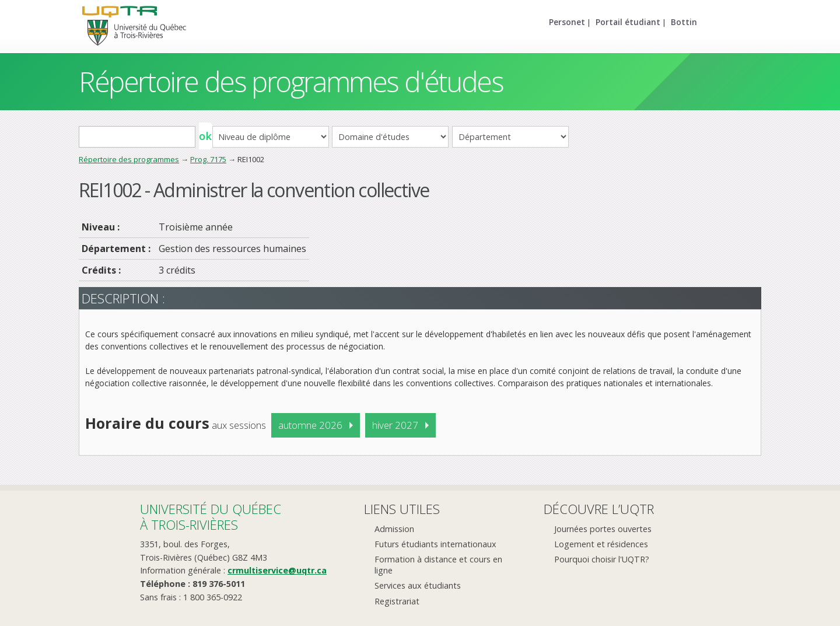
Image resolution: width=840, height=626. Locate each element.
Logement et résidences (601, 544)
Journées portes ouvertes (603, 529)
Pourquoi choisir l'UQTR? (602, 559)
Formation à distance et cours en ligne (438, 565)
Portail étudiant (628, 22)
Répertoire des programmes (129, 159)
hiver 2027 (395, 425)
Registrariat (397, 601)
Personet (567, 22)
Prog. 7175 (208, 159)
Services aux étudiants (418, 585)
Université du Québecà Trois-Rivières (211, 517)
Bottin (684, 22)
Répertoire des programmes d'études (291, 81)
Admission (394, 529)
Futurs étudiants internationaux (435, 544)
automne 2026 (310, 425)
